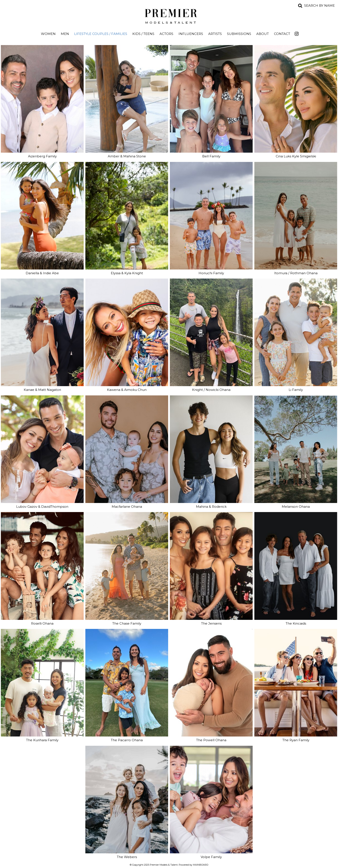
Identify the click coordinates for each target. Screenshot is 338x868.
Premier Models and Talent (169, 16)
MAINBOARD (201, 865)
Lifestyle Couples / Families (101, 34)
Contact (282, 34)
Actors (166, 34)
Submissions (239, 34)
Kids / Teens (143, 34)
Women (48, 34)
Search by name (319, 5)
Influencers (191, 34)
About (263, 34)
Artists (215, 34)
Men (65, 34)
